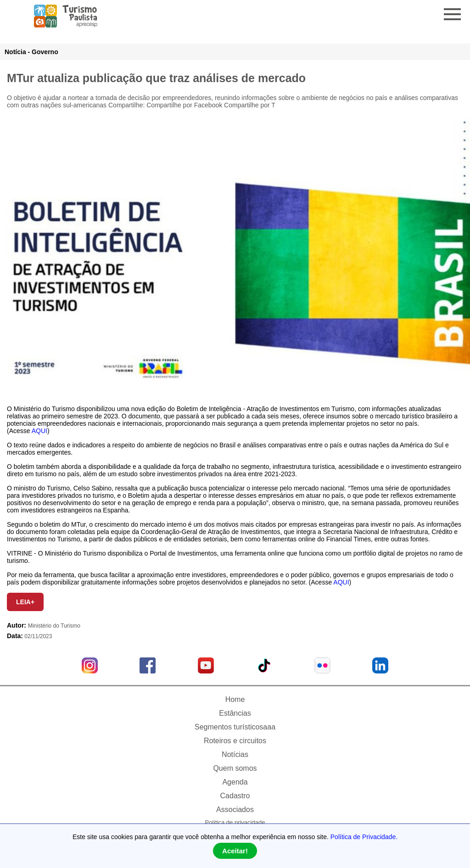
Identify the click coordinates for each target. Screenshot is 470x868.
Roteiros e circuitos (235, 741)
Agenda (235, 782)
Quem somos (235, 768)
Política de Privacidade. (364, 837)
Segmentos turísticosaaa (235, 727)
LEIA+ (25, 602)
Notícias (235, 754)
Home (235, 699)
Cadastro (235, 796)
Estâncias (235, 713)
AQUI (39, 431)
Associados (235, 810)
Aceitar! (235, 851)
